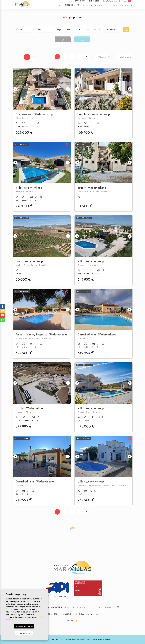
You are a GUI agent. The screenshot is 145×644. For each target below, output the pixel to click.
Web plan (90, 640)
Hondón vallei (102, 5)
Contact (124, 5)
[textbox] (26, 30)
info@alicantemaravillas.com (115, 1)
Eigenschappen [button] (73, 5)
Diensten (88, 5)
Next (68, 89)
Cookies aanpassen (24, 633)
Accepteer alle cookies (24, 626)
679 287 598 (80, 1)
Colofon (68, 640)
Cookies (82, 640)
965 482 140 (94, 1)
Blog (114, 5)
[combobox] (25, 30)
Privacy (75, 640)
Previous (15, 89)
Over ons (57, 5)
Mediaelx (106, 640)
